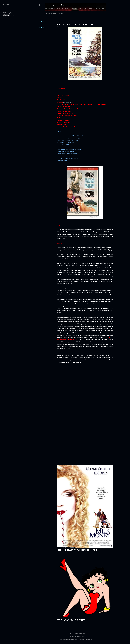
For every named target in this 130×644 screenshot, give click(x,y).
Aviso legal (60, 13)
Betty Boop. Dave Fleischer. (71, 620)
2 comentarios (66, 553)
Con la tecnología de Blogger (77, 633)
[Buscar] (113, 5)
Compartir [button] (41, 21)
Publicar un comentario (68, 623)
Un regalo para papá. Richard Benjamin (78, 550)
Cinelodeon (54, 5)
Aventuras (41, 28)
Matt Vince (81, 637)
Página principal (50, 13)
